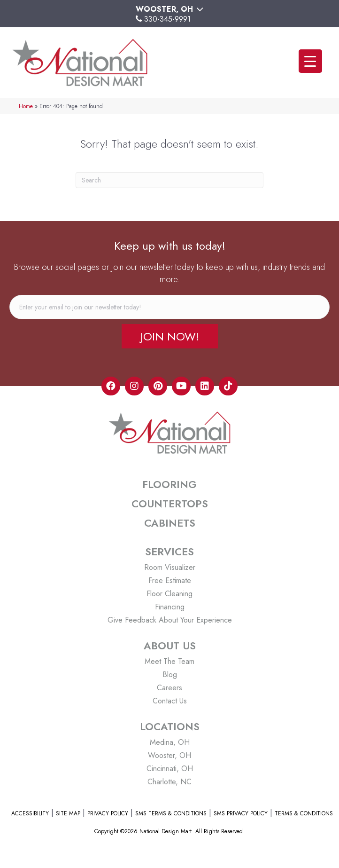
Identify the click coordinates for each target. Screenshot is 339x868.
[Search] (169, 180)
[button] (170, 336)
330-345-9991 (167, 19)
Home (26, 106)
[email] (169, 307)
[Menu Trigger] (310, 61)
